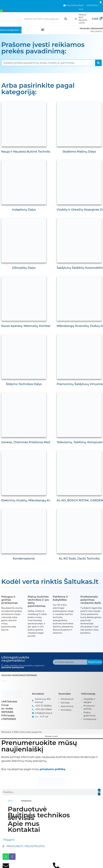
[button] (43, 29)
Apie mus (24, 824)
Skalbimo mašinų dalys (79, 152)
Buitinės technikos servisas (39, 816)
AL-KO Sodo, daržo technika (79, 559)
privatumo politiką (52, 769)
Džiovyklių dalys (24, 268)
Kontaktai (24, 830)
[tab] (11, 801)
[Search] (66, 19)
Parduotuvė (27, 809)
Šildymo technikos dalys (24, 384)
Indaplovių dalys (24, 210)
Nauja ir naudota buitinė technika (26, 152)
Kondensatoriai (24, 559)
